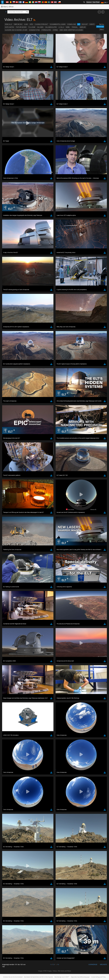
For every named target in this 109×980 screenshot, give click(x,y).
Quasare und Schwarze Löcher (16, 30)
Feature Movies (21, 27)
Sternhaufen (46, 30)
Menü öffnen (7, 7)
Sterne (55, 30)
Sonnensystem (34, 30)
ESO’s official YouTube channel (50, 284)
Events (92, 24)
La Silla (61, 27)
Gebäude (83, 27)
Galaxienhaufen (51, 27)
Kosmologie (72, 24)
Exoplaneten (10, 27)
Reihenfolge (100, 27)
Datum (102, 29)
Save (7, 362)
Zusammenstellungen (58, 24)
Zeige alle (8, 24)
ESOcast (85, 24)
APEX (31, 24)
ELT (79, 24)
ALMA (26, 24)
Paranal (75, 27)
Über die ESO (18, 24)
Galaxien (40, 27)
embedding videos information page (49, 288)
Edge (8, 327)
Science (89, 2)
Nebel (68, 27)
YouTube (5, 284)
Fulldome (32, 27)
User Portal (96, 2)
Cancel (17, 362)
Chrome (9, 325)
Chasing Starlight (41, 24)
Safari (8, 331)
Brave (8, 323)
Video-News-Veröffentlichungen (71, 30)
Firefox (8, 329)
